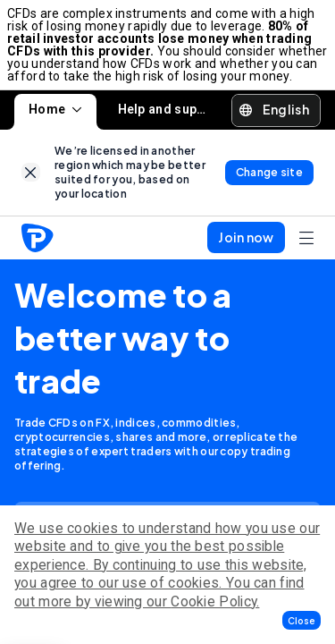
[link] (31, 172)
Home (55, 109)
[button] (301, 620)
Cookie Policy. (215, 602)
